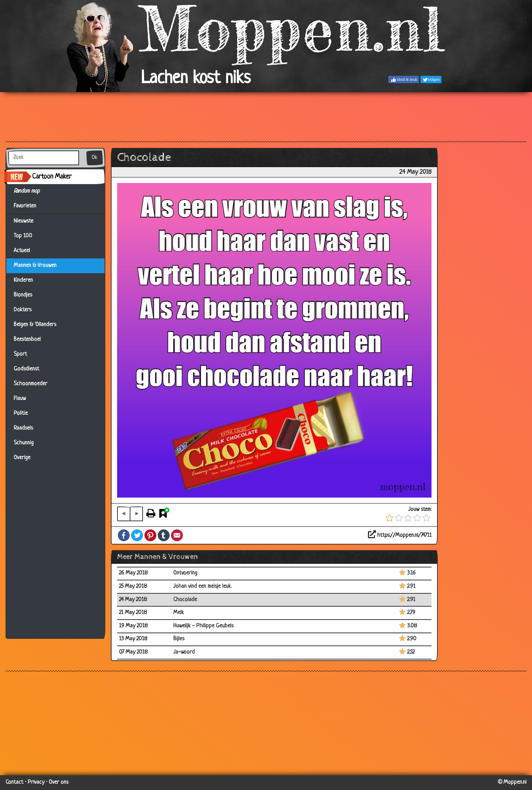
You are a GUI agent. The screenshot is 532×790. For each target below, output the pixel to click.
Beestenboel (27, 340)
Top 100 (23, 236)
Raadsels (23, 428)
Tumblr (164, 535)
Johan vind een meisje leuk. (202, 586)
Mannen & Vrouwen (35, 266)
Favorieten (29, 206)
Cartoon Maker (52, 177)
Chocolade (185, 600)
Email (177, 535)
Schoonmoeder (30, 384)
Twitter (137, 535)
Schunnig (24, 443)
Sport (20, 354)
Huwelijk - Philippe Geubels (203, 626)
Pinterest (150, 535)
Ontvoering (185, 573)
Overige (22, 458)
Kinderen (23, 280)
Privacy (36, 782)
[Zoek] (44, 158)
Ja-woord (184, 652)
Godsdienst (26, 369)
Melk (179, 613)
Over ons (59, 782)
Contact (14, 782)
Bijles (179, 639)
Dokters (23, 310)
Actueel (22, 251)
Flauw (20, 399)
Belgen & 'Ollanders (35, 325)
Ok (95, 158)
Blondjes (23, 295)
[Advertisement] (266, 116)
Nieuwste (23, 221)
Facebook (124, 535)
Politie (21, 413)
